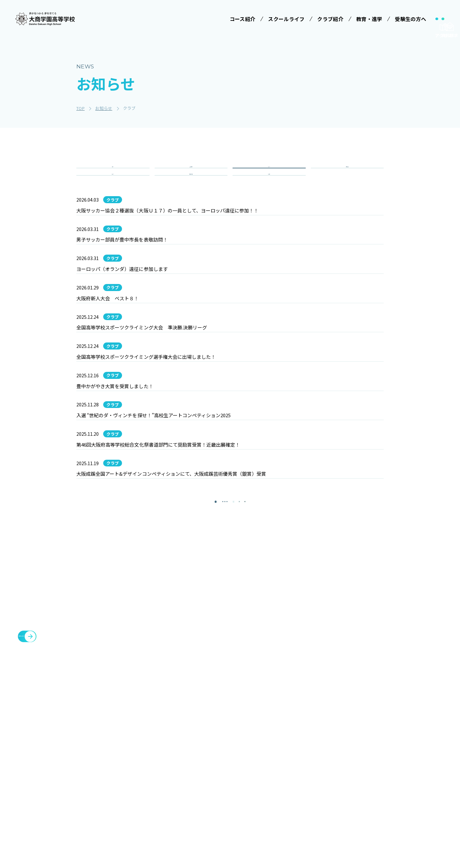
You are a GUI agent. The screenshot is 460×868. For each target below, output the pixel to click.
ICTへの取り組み (257, 780)
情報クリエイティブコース (199, 803)
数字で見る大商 (256, 803)
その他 (269, 198)
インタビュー (254, 815)
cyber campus (397, 806)
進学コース (190, 818)
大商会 (384, 791)
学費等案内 (303, 768)
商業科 (185, 830)
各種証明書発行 (395, 745)
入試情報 (191, 175)
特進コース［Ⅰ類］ (199, 776)
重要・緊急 (191, 198)
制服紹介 (249, 768)
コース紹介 (188, 762)
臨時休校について (397, 760)
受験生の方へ (303, 729)
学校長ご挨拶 (254, 744)
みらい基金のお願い (199, 744)
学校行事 (347, 175)
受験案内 (301, 744)
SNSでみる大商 (256, 791)
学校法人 (185, 729)
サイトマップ (348, 806)
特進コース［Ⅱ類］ (199, 788)
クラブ (269, 175)
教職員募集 (346, 791)
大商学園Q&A (306, 780)
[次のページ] (246, 659)
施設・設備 (346, 745)
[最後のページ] (265, 659)
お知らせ (343, 775)
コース (113, 198)
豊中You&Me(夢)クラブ (406, 775)
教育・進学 (346, 760)
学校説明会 (303, 756)
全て (113, 175)
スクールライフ (254, 729)
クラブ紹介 (346, 729)
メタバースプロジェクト (405, 729)
